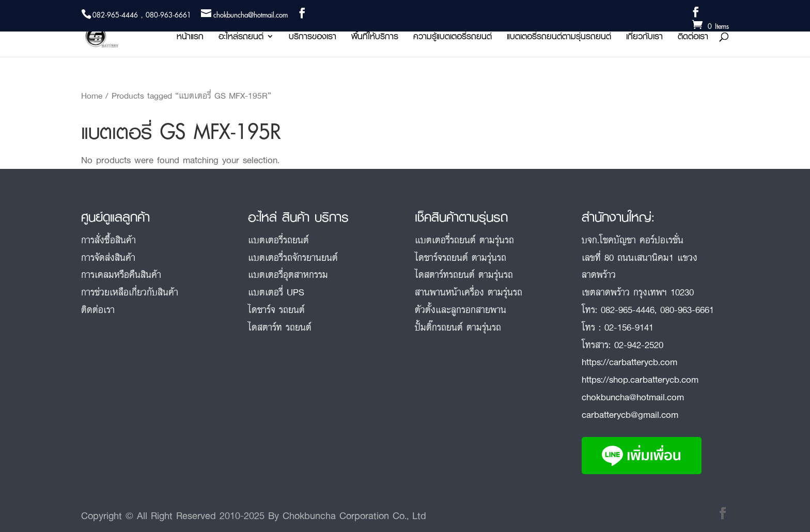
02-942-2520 (639, 345)
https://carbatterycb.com (629, 362)
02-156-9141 (629, 327)
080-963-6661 (687, 309)
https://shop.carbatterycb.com (640, 379)
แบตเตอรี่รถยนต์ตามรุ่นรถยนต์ (559, 38)
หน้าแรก (190, 38)
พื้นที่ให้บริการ (375, 38)
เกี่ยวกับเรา (644, 38)
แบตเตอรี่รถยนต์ (278, 240)
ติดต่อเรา (693, 38)
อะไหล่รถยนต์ (241, 38)
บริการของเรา (313, 38)
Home (92, 96)
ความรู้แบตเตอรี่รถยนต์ (453, 38)
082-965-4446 (628, 309)
